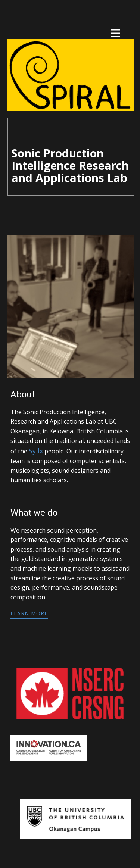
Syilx (36, 451)
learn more (29, 613)
